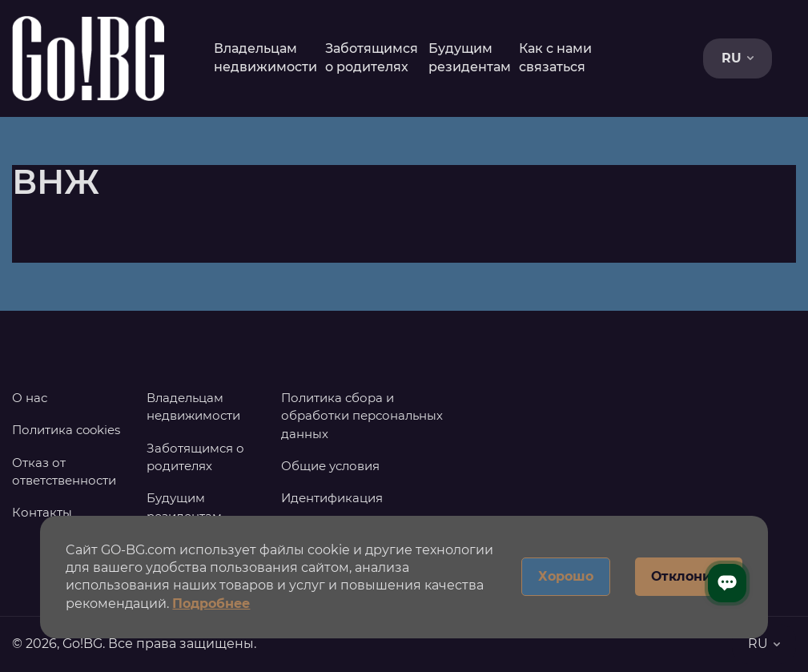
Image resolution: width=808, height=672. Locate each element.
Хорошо (566, 576)
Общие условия (330, 466)
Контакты (42, 512)
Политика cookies (66, 430)
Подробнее (211, 604)
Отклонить (689, 576)
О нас (30, 398)
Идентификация (332, 498)
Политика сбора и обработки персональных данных (362, 416)
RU (738, 58)
